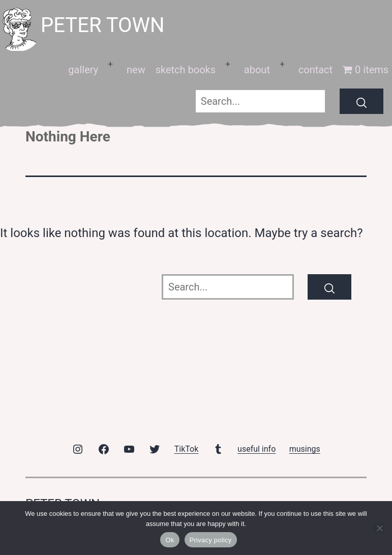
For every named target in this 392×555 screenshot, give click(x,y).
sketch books (186, 70)
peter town (103, 25)
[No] (379, 528)
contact (315, 70)
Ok (170, 540)
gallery (83, 70)
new (136, 70)
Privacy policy (211, 540)
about (257, 70)
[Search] (361, 101)
